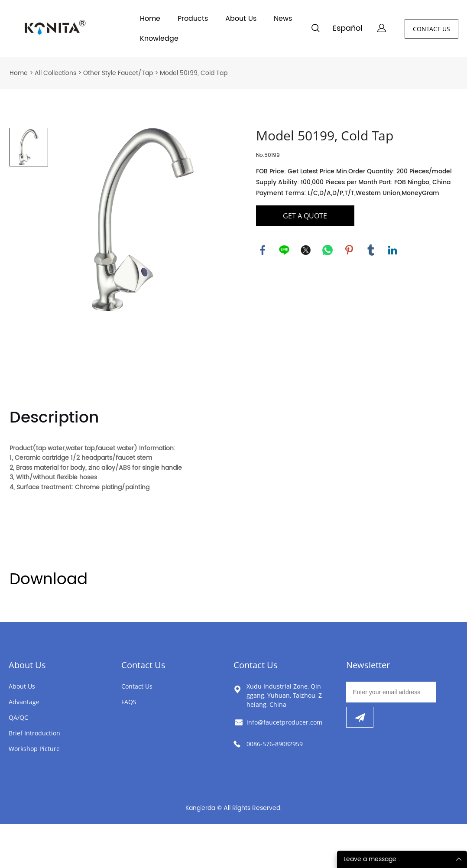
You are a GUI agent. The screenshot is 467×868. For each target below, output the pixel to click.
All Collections (55, 73)
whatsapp (328, 250)
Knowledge (159, 39)
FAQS (129, 702)
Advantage (24, 702)
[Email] (391, 692)
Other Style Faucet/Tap (118, 73)
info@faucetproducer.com (284, 722)
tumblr (371, 250)
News (283, 19)
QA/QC (18, 717)
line (284, 250)
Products (193, 19)
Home (150, 19)
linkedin (392, 250)
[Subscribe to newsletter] (360, 717)
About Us (241, 19)
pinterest (349, 250)
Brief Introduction (34, 733)
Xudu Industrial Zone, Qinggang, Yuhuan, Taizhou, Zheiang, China (284, 695)
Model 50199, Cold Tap (194, 73)
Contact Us (143, 665)
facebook (263, 250)
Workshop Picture (34, 749)
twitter (306, 250)
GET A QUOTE (305, 216)
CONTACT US (431, 29)
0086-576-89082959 (275, 744)
